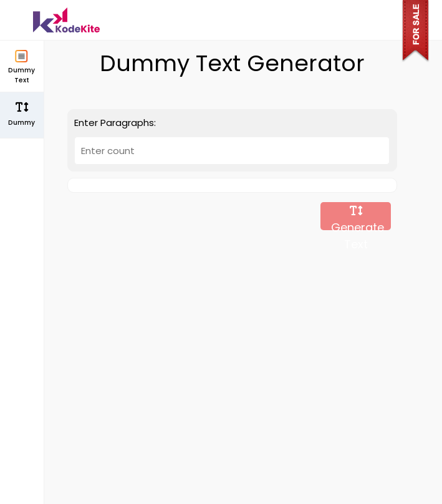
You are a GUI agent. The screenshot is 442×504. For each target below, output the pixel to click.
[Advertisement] (232, 332)
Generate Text (356, 218)
